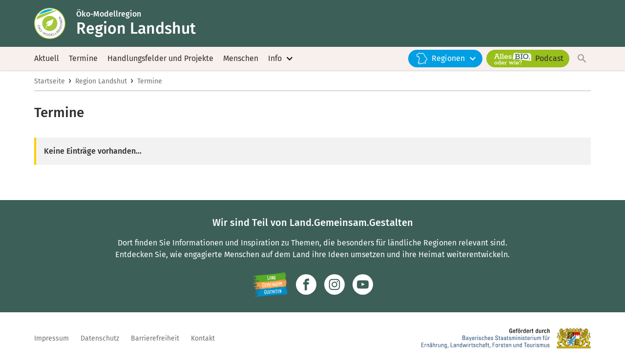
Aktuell (47, 58)
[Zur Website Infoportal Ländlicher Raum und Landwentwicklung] (270, 284)
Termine (83, 58)
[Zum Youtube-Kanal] (363, 284)
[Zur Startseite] (55, 23)
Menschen (241, 58)
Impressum (52, 338)
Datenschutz (100, 338)
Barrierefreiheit (155, 338)
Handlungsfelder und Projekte (160, 58)
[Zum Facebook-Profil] (306, 284)
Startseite (50, 81)
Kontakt (203, 338)
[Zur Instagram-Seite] (334, 284)
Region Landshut (101, 81)
